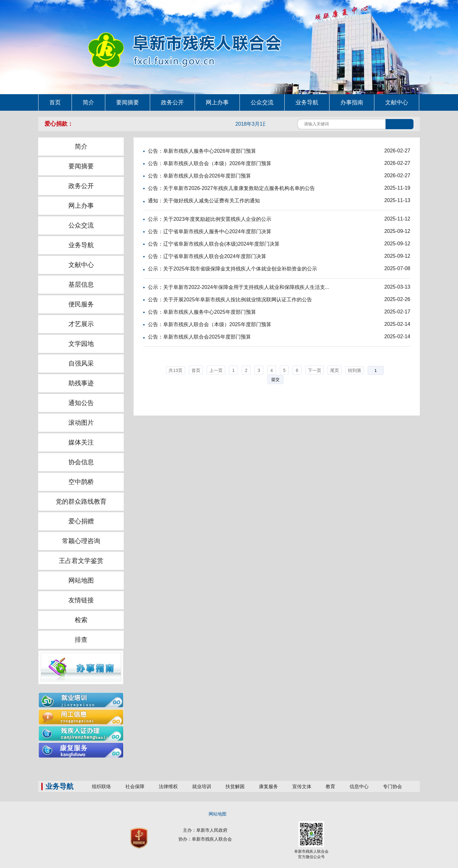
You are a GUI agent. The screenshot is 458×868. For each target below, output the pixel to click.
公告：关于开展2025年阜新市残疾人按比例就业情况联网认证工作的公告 (230, 300)
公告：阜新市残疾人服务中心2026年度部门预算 (202, 151)
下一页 (315, 370)
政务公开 (81, 186)
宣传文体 (302, 786)
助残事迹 (81, 383)
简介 (81, 146)
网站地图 (81, 580)
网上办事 (81, 206)
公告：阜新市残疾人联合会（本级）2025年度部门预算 (210, 324)
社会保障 (135, 786)
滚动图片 (81, 423)
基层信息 (81, 284)
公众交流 (81, 225)
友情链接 (81, 600)
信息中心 (359, 786)
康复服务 (268, 786)
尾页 (335, 370)
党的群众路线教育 (81, 501)
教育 (330, 786)
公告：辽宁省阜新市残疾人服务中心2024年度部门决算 (210, 231)
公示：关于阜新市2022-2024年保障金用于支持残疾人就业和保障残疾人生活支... (239, 287)
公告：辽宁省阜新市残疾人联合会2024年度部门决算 (207, 256)
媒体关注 (81, 442)
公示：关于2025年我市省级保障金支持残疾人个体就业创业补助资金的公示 (232, 269)
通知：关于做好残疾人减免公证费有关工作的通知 (204, 201)
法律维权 (168, 786)
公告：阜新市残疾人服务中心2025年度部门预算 (202, 312)
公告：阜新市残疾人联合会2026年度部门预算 (199, 176)
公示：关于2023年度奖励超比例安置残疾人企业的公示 (210, 219)
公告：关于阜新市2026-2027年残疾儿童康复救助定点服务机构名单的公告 (231, 188)
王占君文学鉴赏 (81, 561)
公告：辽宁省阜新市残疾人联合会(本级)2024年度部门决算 (214, 244)
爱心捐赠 (81, 521)
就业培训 (202, 786)
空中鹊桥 (81, 482)
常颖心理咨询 (81, 541)
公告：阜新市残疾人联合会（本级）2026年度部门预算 (210, 163)
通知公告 (81, 403)
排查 (81, 640)
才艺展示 (81, 324)
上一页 (216, 370)
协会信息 (81, 462)
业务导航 (81, 245)
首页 (196, 370)
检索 (81, 620)
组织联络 (101, 786)
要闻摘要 (81, 166)
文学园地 (81, 344)
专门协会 (392, 786)
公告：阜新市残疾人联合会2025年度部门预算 (199, 337)
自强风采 (81, 363)
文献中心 (81, 265)
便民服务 (81, 304)
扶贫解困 (235, 786)
